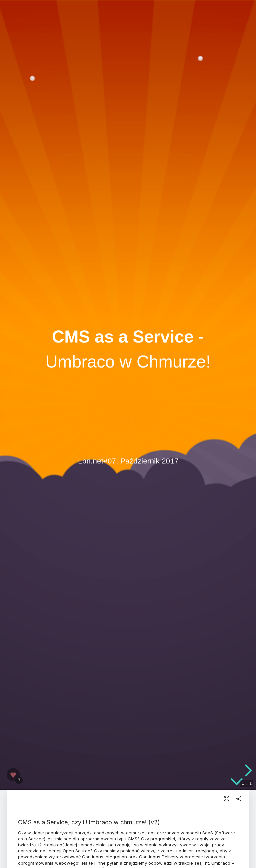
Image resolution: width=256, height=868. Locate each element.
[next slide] (247, 770)
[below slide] (237, 784)
